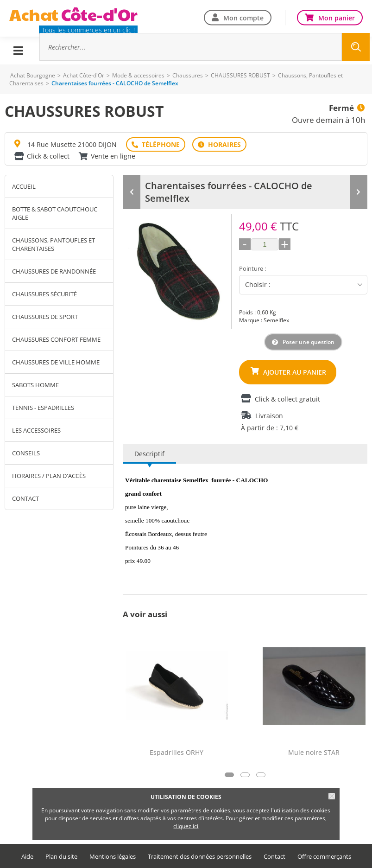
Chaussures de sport (45, 317)
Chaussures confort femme (56, 339)
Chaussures (188, 75)
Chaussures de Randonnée (54, 271)
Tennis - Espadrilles (43, 408)
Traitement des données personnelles (200, 857)
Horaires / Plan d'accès (49, 476)
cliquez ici (186, 826)
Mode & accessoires (138, 75)
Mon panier (337, 17)
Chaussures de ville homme (56, 362)
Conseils (26, 453)
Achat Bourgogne (33, 75)
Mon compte (243, 17)
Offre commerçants (324, 857)
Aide (27, 857)
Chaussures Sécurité (44, 294)
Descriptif (149, 454)
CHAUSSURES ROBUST (240, 75)
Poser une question (309, 342)
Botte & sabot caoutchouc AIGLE (55, 213)
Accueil (24, 186)
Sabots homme (35, 385)
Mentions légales (113, 857)
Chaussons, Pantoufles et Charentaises (54, 244)
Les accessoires (36, 430)
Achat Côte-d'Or (84, 75)
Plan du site (61, 857)
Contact (25, 498)
